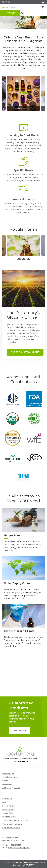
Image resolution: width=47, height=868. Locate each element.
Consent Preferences (11, 827)
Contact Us (20, 731)
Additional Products (11, 788)
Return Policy (8, 806)
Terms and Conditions (12, 824)
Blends (5, 781)
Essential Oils (8, 773)
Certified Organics (10, 777)
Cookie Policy (8, 813)
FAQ (4, 802)
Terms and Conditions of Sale (15, 820)
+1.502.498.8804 (15, 845)
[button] (1, 23)
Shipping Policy (9, 817)
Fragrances (7, 784)
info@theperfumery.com (19, 848)
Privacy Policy (8, 809)
